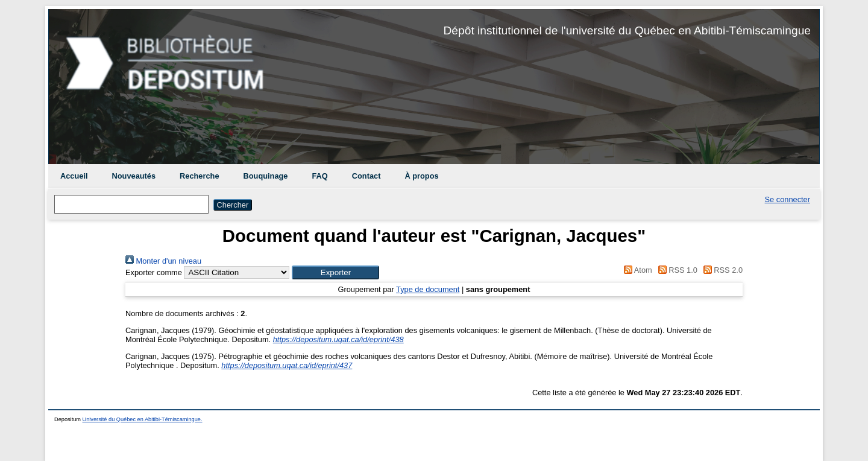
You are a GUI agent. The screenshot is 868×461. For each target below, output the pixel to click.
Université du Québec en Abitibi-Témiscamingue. (143, 419)
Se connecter (788, 199)
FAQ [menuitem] (319, 176)
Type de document (428, 289)
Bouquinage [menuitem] (266, 176)
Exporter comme (154, 272)
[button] (335, 272)
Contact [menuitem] (366, 176)
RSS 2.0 (721, 270)
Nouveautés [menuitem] (134, 176)
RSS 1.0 (676, 270)
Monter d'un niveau (163, 261)
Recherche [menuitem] (199, 176)
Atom (636, 270)
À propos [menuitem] (421, 176)
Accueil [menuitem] (74, 176)
